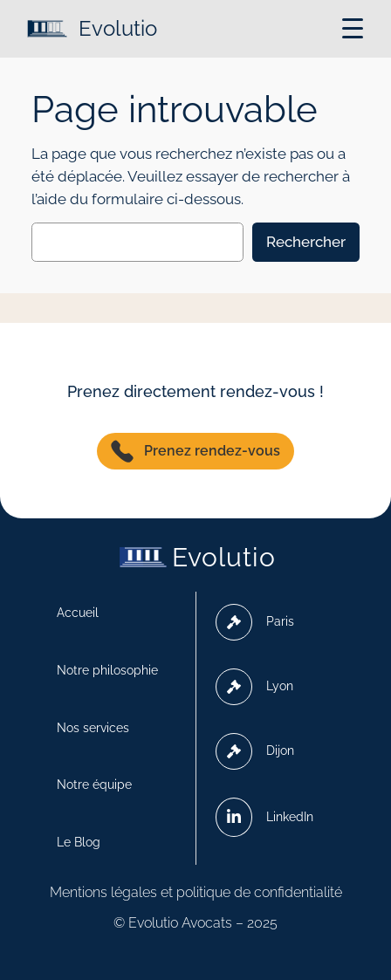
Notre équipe (94, 785)
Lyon (254, 687)
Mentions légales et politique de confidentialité (196, 892)
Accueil (78, 613)
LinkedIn (264, 817)
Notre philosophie (107, 670)
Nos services (93, 728)
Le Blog (79, 842)
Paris (255, 622)
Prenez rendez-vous (195, 451)
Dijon (255, 751)
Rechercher (306, 242)
